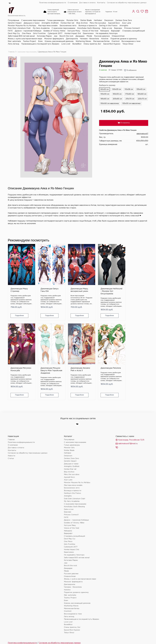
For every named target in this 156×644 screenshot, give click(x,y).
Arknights (124, 26)
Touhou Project (29, 41)
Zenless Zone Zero (124, 20)
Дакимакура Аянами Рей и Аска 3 (17, 354)
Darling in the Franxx (108, 26)
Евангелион (88, 34)
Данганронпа (72, 39)
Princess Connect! (132, 28)
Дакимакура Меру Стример (18, 280)
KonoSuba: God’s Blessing (89, 28)
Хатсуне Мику (74, 31)
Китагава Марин (44, 36)
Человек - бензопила (89, 39)
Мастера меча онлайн (48, 26)
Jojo (56, 36)
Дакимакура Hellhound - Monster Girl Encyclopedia (88, 283)
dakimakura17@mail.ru (127, 427)
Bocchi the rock (66, 36)
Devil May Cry (14, 34)
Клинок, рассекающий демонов (59, 41)
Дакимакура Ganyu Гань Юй (42, 280)
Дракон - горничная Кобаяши (28, 31)
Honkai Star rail (67, 23)
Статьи (11, 442)
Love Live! (66, 44)
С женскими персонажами (33, 20)
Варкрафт (116, 31)
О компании (73, 3)
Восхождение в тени (131, 41)
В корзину (124, 128)
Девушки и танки (32, 23)
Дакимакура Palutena (40, 353)
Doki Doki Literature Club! (19, 28)
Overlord (115, 41)
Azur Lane (127, 23)
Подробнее (18, 309)
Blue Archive (82, 23)
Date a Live (107, 28)
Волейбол (77, 44)
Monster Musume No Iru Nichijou (22, 26)
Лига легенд (13, 44)
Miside (89, 36)
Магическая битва (101, 41)
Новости (11, 439)
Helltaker (98, 20)
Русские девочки (102, 36)
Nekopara (105, 31)
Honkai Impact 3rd (73, 34)
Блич (40, 41)
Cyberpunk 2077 (55, 34)
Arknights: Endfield (50, 23)
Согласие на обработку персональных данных (127, 3)
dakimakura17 (142, 139)
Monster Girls (72, 20)
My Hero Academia (41, 28)
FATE (10, 31)
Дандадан (80, 36)
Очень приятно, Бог (92, 44)
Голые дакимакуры (56, 20)
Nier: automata (14, 41)
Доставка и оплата (87, 3)
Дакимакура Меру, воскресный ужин (64, 283)
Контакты (101, 3)
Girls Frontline (39, 34)
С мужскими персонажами (63, 28)
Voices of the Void (90, 31)
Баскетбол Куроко (112, 44)
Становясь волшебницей (134, 31)
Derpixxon (109, 20)
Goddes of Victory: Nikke (54, 31)
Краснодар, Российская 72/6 (130, 424)
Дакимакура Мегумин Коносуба (112, 282)
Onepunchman (118, 36)
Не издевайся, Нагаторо (107, 34)
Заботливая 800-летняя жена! (21, 36)
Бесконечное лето (68, 26)
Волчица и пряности (88, 26)
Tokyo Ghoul (128, 44)
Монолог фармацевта (54, 39)
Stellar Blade (86, 20)
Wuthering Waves (83, 41)
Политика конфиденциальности (53, 3)
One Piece (26, 34)
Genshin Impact (15, 23)
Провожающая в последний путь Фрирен (40, 44)
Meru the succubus (98, 23)
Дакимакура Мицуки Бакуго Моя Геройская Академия (137, 283)
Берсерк (118, 28)
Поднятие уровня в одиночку (124, 39)
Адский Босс (114, 23)
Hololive (105, 39)
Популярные (13, 20)
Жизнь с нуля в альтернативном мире (25, 39)
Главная (11, 52)
